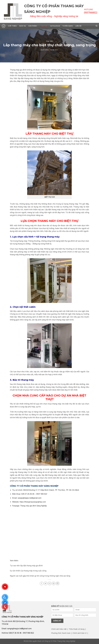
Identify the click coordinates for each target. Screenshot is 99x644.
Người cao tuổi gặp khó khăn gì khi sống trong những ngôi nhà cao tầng (40, 576)
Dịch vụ (23, 26)
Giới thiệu (12, 26)
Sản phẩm (33, 26)
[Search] (96, 26)
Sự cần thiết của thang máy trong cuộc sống (28, 571)
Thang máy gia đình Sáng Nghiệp (34, 506)
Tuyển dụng (68, 26)
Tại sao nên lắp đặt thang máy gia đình (26, 566)
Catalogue (55, 26)
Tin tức (44, 26)
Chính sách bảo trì (80, 633)
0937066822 (91, 13)
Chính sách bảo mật (59, 629)
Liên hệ (78, 26)
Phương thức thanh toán (61, 633)
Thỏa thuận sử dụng (77, 629)
